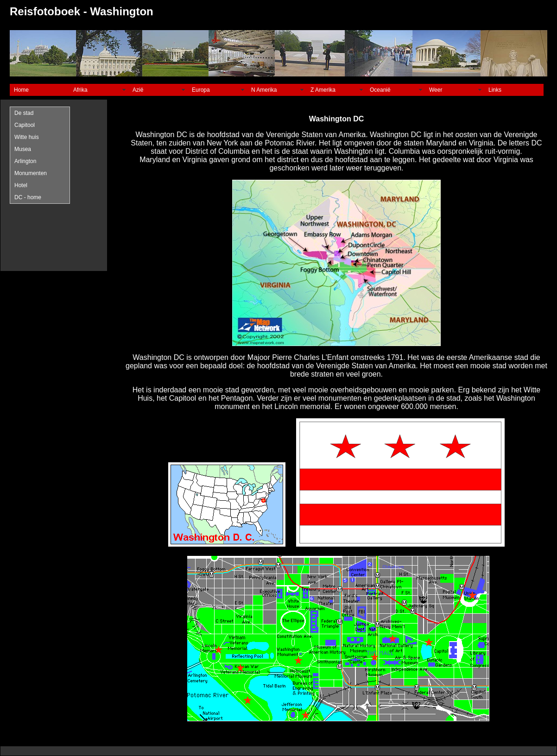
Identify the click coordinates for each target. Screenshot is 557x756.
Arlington (25, 161)
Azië (138, 90)
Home (21, 90)
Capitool (25, 125)
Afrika (80, 90)
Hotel (21, 185)
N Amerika (264, 90)
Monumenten (31, 173)
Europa (201, 90)
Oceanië (380, 90)
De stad (24, 113)
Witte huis (27, 137)
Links (495, 90)
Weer (436, 90)
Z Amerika (323, 90)
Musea (23, 149)
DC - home (28, 197)
